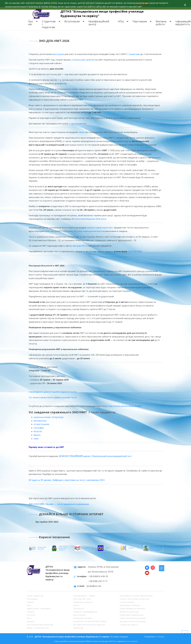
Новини (30, 602)
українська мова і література (48, 417)
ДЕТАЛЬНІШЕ (135, 251)
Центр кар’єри (79, 615)
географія (39, 428)
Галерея (31, 612)
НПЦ (121, 21)
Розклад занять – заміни (84, 596)
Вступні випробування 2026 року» (89, 219)
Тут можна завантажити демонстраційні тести (53, 397)
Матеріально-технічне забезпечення (136, 596)
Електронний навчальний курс (40, 625)
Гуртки (76, 605)
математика (40, 421)
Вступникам (72, 21)
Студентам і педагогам (49, 24)
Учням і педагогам (35, 596)
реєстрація (58, 54)
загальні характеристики (100, 228)
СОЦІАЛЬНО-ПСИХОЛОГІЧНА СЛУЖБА (90, 621)
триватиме (134, 54)
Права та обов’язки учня (38, 628)
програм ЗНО (79, 246)
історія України (41, 424)
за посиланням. (79, 124)
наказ (81, 132)
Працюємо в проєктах (83, 602)
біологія (38, 431)
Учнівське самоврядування (85, 612)
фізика (37, 435)
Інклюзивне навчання (83, 618)
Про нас (31, 23)
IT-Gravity (160, 637)
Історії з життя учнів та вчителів (134, 599)
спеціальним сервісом (83, 60)
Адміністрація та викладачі (39, 609)
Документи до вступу (129, 612)
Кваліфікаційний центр (99, 23)
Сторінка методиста (129, 625)
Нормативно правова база (132, 615)
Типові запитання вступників (133, 618)
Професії (31, 621)
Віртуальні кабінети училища (133, 621)
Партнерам (140, 21)
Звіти (29, 618)
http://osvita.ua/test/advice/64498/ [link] (125, 406)
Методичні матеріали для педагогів (89, 625)
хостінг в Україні (131, 641)
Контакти (31, 615)
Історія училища (127, 602)
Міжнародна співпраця (130, 605)
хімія (36, 439)
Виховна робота (161, 23)
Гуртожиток (79, 609)
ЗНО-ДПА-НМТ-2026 (82, 599)
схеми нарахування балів (89, 231)
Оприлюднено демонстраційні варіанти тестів (53, 392)
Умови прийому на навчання (132, 609)
